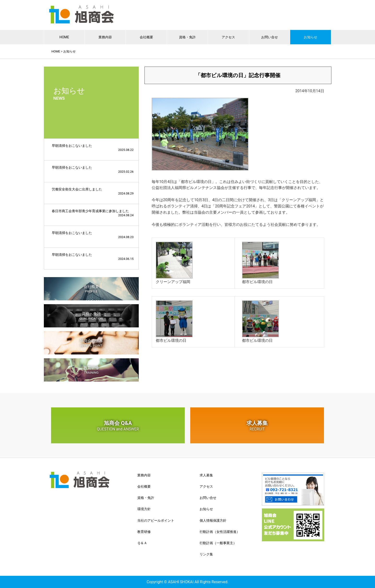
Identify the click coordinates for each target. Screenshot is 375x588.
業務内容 (105, 37)
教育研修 (91, 370)
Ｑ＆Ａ (142, 543)
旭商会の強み (91, 343)
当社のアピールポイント (156, 520)
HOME (64, 37)
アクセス (228, 37)
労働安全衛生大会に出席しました (93, 191)
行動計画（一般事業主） (218, 543)
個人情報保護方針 (213, 520)
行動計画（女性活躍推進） (220, 532)
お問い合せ (270, 37)
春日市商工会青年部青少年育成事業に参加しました (93, 213)
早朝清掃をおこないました (93, 148)
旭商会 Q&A (118, 426)
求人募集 (257, 426)
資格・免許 (187, 37)
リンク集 (206, 554)
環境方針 (144, 509)
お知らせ (311, 37)
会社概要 (146, 37)
